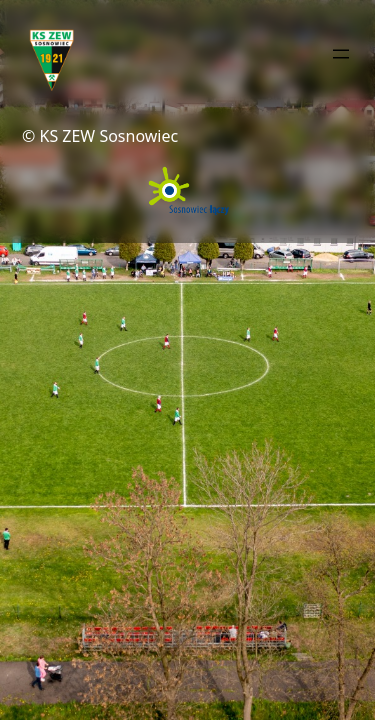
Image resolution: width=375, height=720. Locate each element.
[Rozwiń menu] (341, 54)
